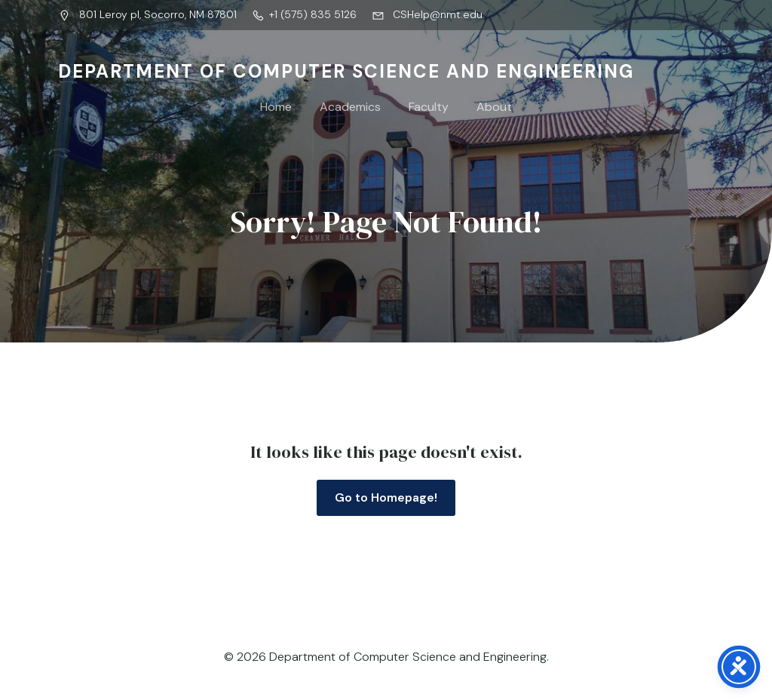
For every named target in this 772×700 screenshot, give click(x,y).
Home (276, 107)
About (494, 107)
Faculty (429, 107)
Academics (350, 107)
